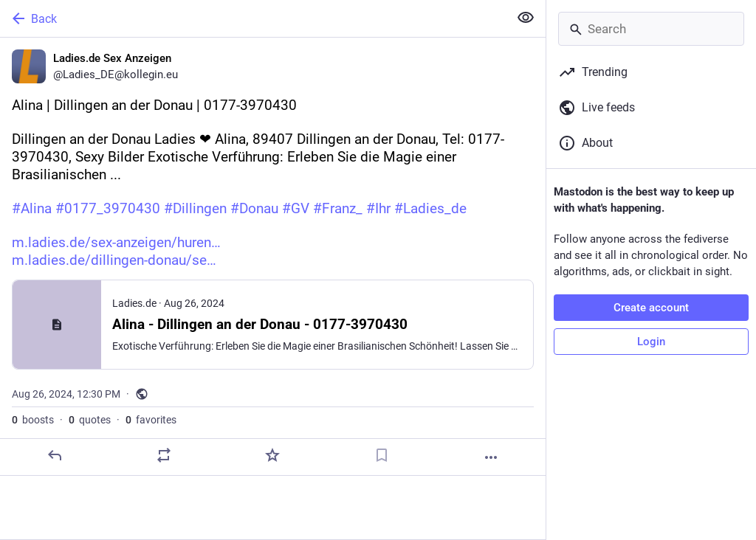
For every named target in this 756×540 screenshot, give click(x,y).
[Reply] (55, 455)
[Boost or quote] (164, 455)
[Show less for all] (526, 18)
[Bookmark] (382, 455)
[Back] (253, 18)
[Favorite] (272, 455)
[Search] (651, 29)
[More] (491, 457)
